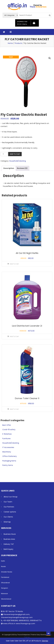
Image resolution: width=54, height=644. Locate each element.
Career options (10, 512)
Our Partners (9, 507)
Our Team (8, 502)
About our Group (11, 497)
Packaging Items (9, 461)
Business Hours (10, 534)
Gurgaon (4, 588)
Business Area (9, 539)
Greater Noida (7, 572)
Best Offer (7, 425)
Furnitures (6, 439)
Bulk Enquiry (8, 549)
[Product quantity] (4, 154)
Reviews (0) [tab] (22, 168)
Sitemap (7, 522)
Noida (3, 566)
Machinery (7, 452)
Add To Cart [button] (14, 264)
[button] (50, 58)
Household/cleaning (18, 161)
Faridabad (5, 577)
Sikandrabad (6, 599)
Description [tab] (9, 168)
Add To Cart (15, 154)
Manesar (4, 594)
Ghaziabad (5, 583)
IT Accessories (8, 447)
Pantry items (8, 465)
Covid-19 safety (9, 430)
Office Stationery (10, 456)
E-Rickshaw (7, 434)
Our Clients (8, 517)
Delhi (3, 561)
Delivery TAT (9, 544)
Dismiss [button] (45, 641)
